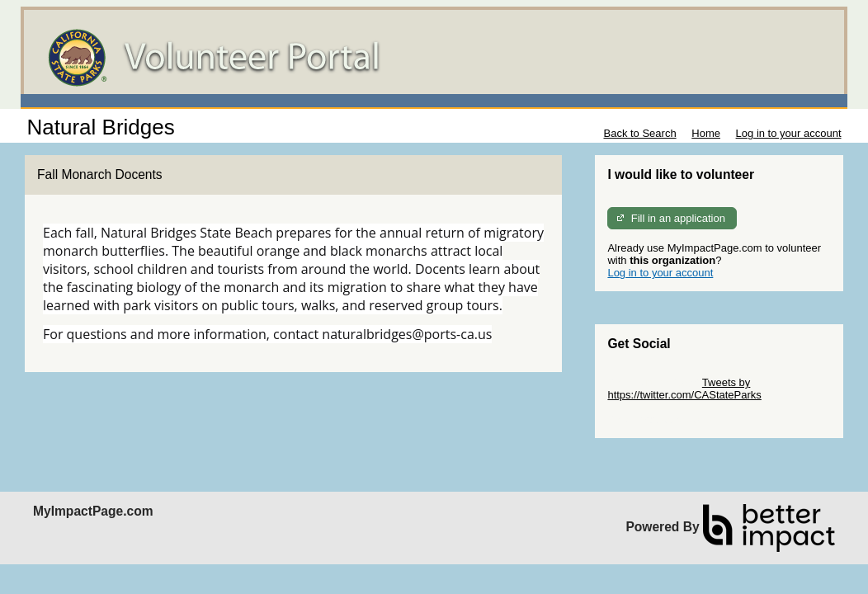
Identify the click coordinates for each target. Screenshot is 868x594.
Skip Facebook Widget (661, 420)
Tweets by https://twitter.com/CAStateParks (684, 389)
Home (706, 133)
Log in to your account (789, 133)
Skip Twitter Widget (653, 382)
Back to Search (639, 133)
